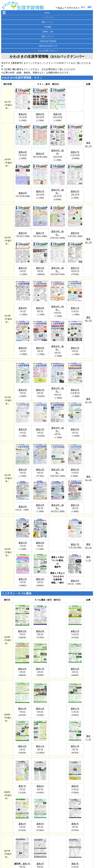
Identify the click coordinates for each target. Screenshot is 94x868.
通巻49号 (40, 308)
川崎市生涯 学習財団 (48, 41)
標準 (89, 7)
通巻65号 (40, 154)
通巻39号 (75, 429)
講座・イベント (48, 22)
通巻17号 (40, 669)
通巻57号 (40, 233)
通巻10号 (22, 746)
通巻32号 (23, 470)
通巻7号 (22, 786)
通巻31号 (75, 505)
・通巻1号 (25, 864)
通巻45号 (40, 348)
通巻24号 (75, 581)
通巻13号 (22, 709)
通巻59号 (75, 233)
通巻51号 (75, 308)
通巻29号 (40, 505)
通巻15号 (75, 709)
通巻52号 (23, 268)
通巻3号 (75, 864)
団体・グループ (48, 36)
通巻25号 (23, 543)
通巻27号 (75, 544)
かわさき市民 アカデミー (48, 51)
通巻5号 (40, 824)
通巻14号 (40, 709)
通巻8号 (40, 786)
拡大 (83, 7)
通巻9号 (75, 786)
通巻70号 (58, 114)
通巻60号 (23, 193)
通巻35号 (75, 470)
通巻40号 (23, 390)
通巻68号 (23, 114)
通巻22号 (23, 579)
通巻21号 (75, 631)
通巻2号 (40, 864)
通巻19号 (22, 631)
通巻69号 (40, 114)
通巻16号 (22, 669)
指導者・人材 (48, 32)
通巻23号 (40, 579)
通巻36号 (23, 429)
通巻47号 (75, 348)
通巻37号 (40, 429)
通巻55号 (75, 268)
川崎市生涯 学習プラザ (48, 46)
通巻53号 (40, 268)
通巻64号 (23, 152)
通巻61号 (40, 191)
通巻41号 (40, 390)
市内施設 (48, 27)
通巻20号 (40, 631)
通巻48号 (23, 308)
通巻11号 (40, 746)
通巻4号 (22, 824)
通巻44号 (23, 348)
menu (47, 12)
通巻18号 (75, 669)
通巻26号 (40, 543)
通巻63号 (75, 191)
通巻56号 (23, 233)
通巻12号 (75, 746)
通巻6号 (75, 824)
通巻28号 (23, 507)
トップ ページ (48, 17)
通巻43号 (75, 390)
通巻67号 (75, 152)
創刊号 (17, 864)
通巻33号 (40, 470)
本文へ (61, 8)
